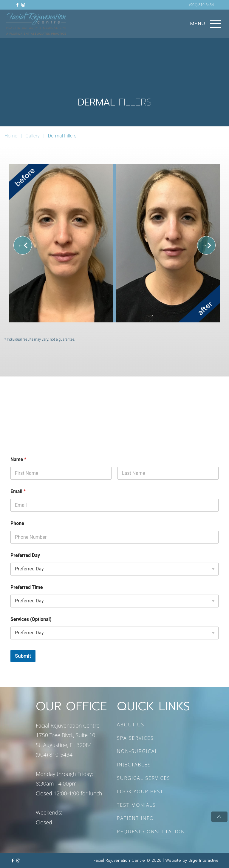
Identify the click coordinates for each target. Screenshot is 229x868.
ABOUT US (131, 725)
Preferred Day (25, 555)
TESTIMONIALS (136, 805)
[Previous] (23, 245)
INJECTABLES (134, 765)
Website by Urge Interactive (192, 860)
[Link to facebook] (17, 5)
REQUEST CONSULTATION (151, 832)
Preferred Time (27, 587)
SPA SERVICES (135, 738)
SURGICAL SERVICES (144, 778)
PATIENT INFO (135, 818)
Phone (17, 523)
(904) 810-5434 (202, 5)
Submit (23, 656)
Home (11, 136)
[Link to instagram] (23, 5)
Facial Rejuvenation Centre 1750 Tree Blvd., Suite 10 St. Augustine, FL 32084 (68, 735)
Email (18, 491)
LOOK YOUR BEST (140, 792)
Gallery (33, 136)
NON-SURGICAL (137, 751)
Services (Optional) (31, 619)
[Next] (206, 245)
